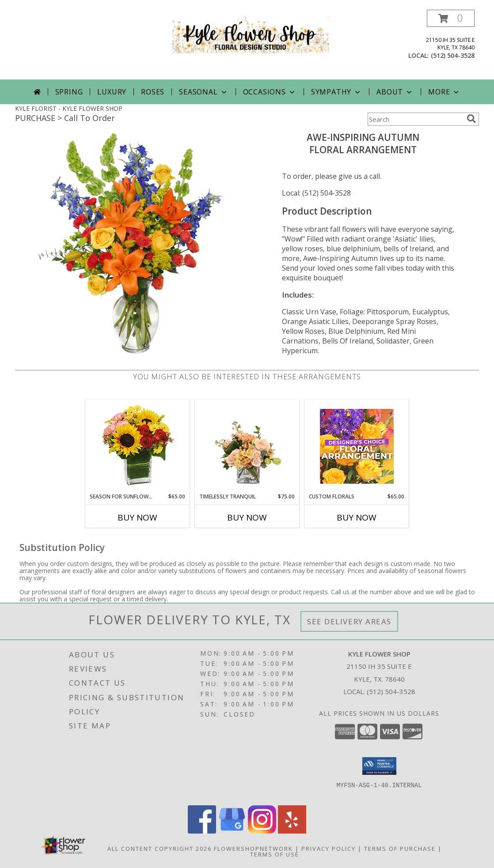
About (395, 92)
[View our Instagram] (262, 831)
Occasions (270, 92)
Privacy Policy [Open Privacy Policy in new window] (329, 849)
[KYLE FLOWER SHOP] (250, 34)
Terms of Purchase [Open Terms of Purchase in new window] (400, 849)
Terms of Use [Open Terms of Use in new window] (275, 854)
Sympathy (336, 92)
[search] (471, 119)
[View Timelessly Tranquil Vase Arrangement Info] (247, 446)
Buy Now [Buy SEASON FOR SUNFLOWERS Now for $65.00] (137, 517)
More (444, 92)
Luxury (112, 92)
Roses (153, 92)
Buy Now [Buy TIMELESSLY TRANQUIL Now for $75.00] (247, 517)
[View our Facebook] (202, 831)
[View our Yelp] (292, 831)
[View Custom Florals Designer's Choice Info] (357, 446)
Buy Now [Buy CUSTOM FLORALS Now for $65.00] (357, 517)
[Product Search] (415, 119)
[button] (451, 18)
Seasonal (203, 92)
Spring (69, 92)
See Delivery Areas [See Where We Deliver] (349, 621)
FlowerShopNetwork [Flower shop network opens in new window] (253, 849)
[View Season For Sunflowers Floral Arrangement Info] (138, 446)
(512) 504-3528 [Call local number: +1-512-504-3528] (453, 55)
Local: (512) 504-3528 (316, 193)
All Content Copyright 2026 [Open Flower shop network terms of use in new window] (160, 849)
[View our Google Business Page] (232, 831)
